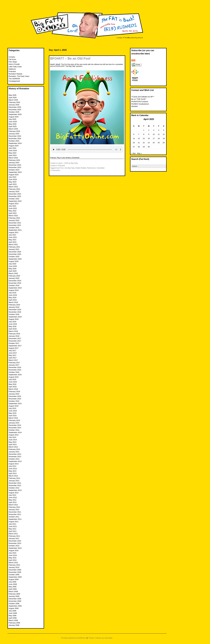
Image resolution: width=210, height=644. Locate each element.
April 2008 (13, 618)
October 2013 (14, 459)
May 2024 (13, 153)
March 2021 (13, 244)
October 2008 (14, 604)
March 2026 (13, 100)
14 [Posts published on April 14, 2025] (139, 138)
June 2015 (13, 411)
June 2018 (13, 324)
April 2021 (13, 242)
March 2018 (13, 331)
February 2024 (14, 160)
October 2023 (14, 170)
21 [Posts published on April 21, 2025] (139, 143)
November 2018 (15, 312)
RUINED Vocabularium (140, 104)
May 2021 (13, 240)
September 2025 (15, 114)
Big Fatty (74, 163)
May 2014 (13, 442)
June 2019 (13, 295)
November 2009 (15, 572)
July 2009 (12, 582)
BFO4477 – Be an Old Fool (70, 58)
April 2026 (13, 98)
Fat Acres (12, 59)
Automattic (108, 638)
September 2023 (15, 172)
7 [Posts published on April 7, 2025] (139, 134)
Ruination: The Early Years (19, 76)
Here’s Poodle (14, 64)
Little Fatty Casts (15, 67)
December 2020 (15, 252)
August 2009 (14, 579)
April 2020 (13, 271)
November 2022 (15, 196)
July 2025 (12, 119)
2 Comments (55, 170)
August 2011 (14, 522)
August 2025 (14, 117)
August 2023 (14, 175)
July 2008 (12, 611)
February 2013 (14, 478)
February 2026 (14, 102)
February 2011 (14, 536)
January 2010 (14, 567)
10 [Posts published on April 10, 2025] (154, 134)
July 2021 (12, 235)
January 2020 (14, 278)
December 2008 (15, 599)
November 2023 (15, 167)
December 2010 (15, 541)
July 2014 (12, 437)
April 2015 (13, 416)
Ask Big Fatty (70, 168)
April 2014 (13, 444)
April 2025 (13, 126)
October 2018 (14, 314)
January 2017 (14, 365)
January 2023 (14, 191)
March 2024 (13, 158)
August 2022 (14, 204)
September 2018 (15, 317)
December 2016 (15, 367)
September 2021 (15, 230)
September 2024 (15, 143)
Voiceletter (101, 168)
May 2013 (13, 471)
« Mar (133, 153)
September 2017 (15, 346)
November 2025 (15, 110)
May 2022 (13, 211)
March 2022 (13, 216)
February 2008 (14, 623)
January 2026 (14, 105)
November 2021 (15, 225)
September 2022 (15, 201)
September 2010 (15, 548)
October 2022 (14, 199)
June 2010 (13, 555)
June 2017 (13, 353)
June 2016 (13, 382)
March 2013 (13, 476)
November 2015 (15, 399)
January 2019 (14, 307)
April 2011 (13, 531)
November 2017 (15, 341)
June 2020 (13, 266)
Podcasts (61, 166)
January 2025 (14, 134)
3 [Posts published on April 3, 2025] (154, 130)
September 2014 (15, 432)
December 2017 (15, 338)
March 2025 (13, 129)
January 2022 (14, 220)
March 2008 (13, 620)
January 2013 (14, 481)
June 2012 (13, 497)
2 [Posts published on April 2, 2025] (149, 130)
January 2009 (14, 596)
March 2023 (13, 187)
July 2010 (12, 553)
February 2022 (14, 218)
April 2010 (13, 560)
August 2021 (14, 232)
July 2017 (12, 351)
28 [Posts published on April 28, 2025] (139, 147)
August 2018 (14, 319)
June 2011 (13, 526)
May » (139, 153)
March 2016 (13, 389)
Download (76, 158)
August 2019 (14, 290)
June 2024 (13, 151)
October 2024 (14, 141)
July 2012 (12, 495)
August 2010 (14, 550)
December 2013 (15, 454)
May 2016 (13, 384)
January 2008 (14, 625)
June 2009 (13, 584)
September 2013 (15, 461)
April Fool (60, 168)
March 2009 (13, 591)
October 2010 (14, 546)
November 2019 (15, 283)
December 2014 (15, 425)
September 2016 (15, 375)
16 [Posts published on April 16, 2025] (149, 138)
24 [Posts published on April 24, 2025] (154, 143)
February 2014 (14, 449)
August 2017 (14, 348)
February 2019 (14, 305)
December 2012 (15, 483)
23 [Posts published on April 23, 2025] (149, 143)
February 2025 (14, 131)
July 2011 (12, 524)
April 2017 (13, 358)
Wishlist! (134, 106)
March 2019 (13, 302)
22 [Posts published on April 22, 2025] (144, 143)
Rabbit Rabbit (81, 168)
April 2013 (13, 473)
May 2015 (13, 413)
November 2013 (15, 457)
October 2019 (14, 285)
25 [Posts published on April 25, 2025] (159, 143)
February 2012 (14, 507)
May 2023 (13, 182)
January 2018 (14, 336)
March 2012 (13, 505)
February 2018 (14, 334)
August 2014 (14, 435)
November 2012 (15, 485)
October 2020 (14, 257)
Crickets (12, 57)
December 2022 (15, 194)
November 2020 (15, 254)
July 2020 (12, 264)
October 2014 (14, 430)
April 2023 (13, 184)
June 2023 (13, 179)
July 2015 (12, 408)
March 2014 (13, 447)
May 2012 (13, 500)
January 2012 (14, 510)
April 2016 (13, 387)
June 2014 (13, 440)
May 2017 (13, 355)
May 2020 (13, 269)
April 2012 (13, 502)
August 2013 (14, 464)
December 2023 (15, 165)
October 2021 (14, 228)
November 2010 (15, 543)
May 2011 (13, 529)
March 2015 (13, 418)
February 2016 (14, 391)
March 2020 (13, 273)
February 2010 (14, 565)
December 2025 (15, 107)
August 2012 (14, 493)
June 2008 (13, 613)
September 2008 (15, 606)
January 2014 (14, 452)
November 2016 (15, 370)
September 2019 (15, 288)
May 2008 (13, 616)
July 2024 (12, 148)
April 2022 (13, 213)
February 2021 (14, 247)
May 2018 (13, 326)
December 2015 (15, 396)
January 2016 (14, 394)
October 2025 (14, 112)
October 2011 (14, 517)
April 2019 (13, 300)
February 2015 (14, 420)
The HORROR (14, 79)
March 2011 (13, 534)
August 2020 (14, 261)
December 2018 (15, 310)
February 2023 (14, 189)
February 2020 (14, 276)
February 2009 (14, 594)
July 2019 (12, 293)
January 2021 (14, 249)
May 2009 (13, 587)
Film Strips (13, 62)
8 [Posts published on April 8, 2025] (144, 134)
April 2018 (13, 329)
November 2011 (15, 514)
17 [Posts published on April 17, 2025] (154, 138)
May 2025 (13, 124)
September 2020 (15, 259)
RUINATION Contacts (140, 102)
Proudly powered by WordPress (73, 638)
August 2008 (14, 608)
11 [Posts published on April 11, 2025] (159, 134)
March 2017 (13, 360)
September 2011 (15, 519)
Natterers (12, 69)
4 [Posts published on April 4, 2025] (159, 130)
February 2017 (14, 363)
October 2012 (14, 488)
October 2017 (14, 343)
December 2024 (15, 136)
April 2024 (13, 155)
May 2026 (13, 95)
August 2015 (14, 406)
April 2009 (13, 589)
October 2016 (14, 372)
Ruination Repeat (15, 74)
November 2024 (15, 138)
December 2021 (15, 223)
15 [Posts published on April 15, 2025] (144, 138)
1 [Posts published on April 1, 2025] (144, 130)
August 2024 (14, 146)
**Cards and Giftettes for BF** (143, 97)
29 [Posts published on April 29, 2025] (144, 147)
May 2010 (13, 558)
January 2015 (14, 423)
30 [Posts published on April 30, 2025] (149, 147)
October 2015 (14, 401)
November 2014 (15, 428)
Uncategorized (14, 81)
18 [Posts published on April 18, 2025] (159, 138)
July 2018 (12, 322)
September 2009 (15, 577)
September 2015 (15, 404)
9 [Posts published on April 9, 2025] (149, 134)
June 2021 (13, 237)
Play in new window (64, 158)
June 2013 (13, 469)
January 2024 (14, 163)
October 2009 (14, 575)
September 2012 (15, 490)
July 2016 (12, 379)
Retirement (91, 168)
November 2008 (15, 601)
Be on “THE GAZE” (139, 99)
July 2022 (12, 206)
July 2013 (12, 466)
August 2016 (14, 377)
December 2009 (15, 570)
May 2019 (13, 298)
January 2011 (14, 538)
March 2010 (13, 563)
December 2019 (15, 281)
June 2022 (13, 208)
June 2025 (13, 122)
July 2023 (12, 177)
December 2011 (15, 512)
